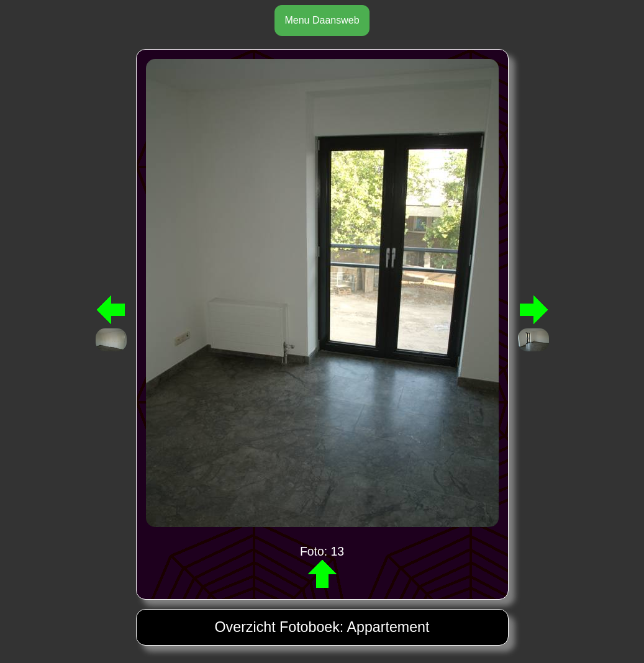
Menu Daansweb (322, 20)
